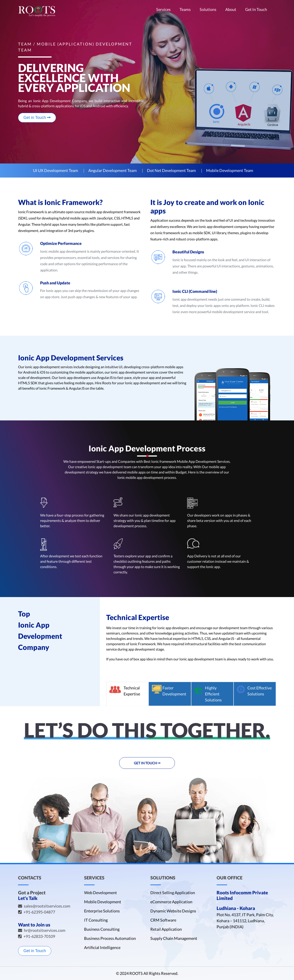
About (231, 10)
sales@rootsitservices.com (47, 906)
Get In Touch (256, 10)
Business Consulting (102, 929)
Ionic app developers (75, 377)
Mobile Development (103, 902)
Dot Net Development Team (171, 170)
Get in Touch (37, 118)
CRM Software (163, 920)
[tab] (127, 694)
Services (163, 10)
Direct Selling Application (173, 893)
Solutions (208, 10)
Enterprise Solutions (102, 911)
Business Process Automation (110, 938)
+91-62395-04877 (39, 912)
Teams (185, 10)
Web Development (100, 893)
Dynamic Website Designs (173, 911)
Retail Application (166, 929)
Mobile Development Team (230, 170)
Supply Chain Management (174, 938)
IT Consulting (96, 920)
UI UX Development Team (56, 170)
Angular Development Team (113, 170)
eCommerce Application (171, 902)
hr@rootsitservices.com (45, 930)
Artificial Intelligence (102, 947)
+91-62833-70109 (39, 936)
